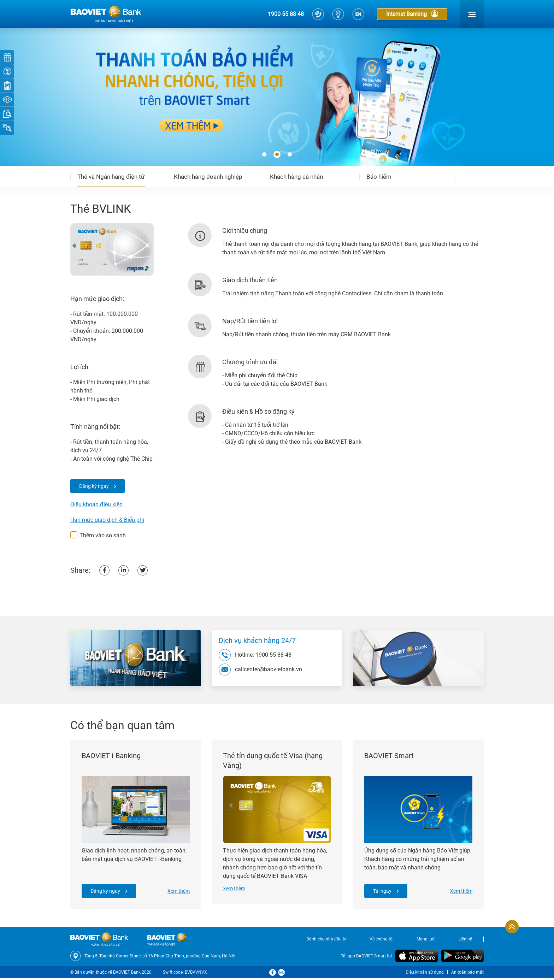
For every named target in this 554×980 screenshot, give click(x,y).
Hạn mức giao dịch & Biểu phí (107, 520)
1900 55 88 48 (286, 14)
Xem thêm (178, 892)
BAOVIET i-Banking (112, 757)
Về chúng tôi (382, 941)
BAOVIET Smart (390, 757)
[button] (264, 155)
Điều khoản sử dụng (425, 974)
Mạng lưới (426, 941)
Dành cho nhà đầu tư (326, 941)
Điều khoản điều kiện (96, 504)
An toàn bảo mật (467, 974)
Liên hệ (465, 941)
